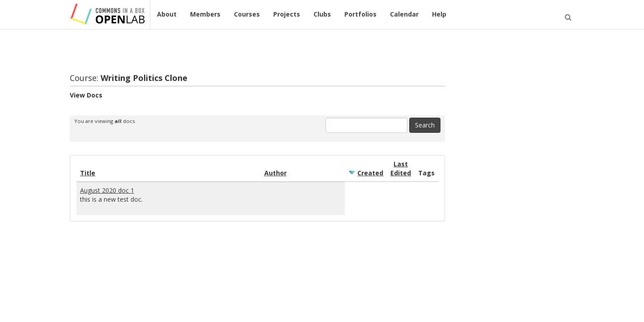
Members (205, 14)
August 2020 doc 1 (107, 190)
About (167, 14)
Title (88, 173)
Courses (247, 14)
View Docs (86, 95)
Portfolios (360, 14)
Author (275, 173)
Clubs (322, 14)
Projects (287, 14)
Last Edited (401, 168)
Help (439, 14)
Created (370, 173)
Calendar (404, 14)
